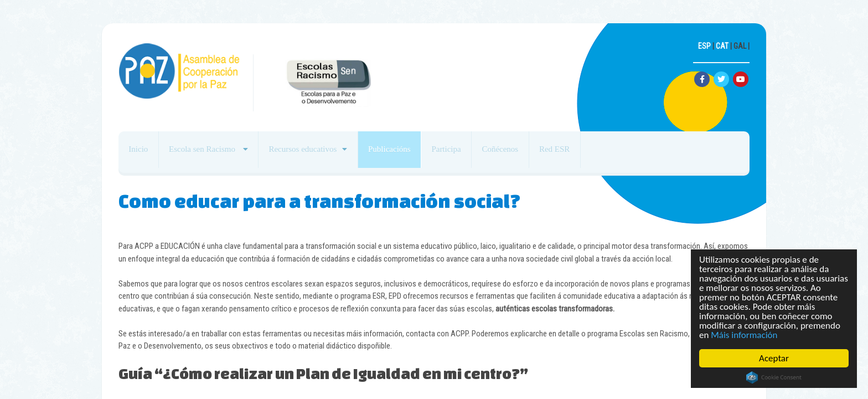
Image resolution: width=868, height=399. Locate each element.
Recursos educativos (324, 154)
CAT (722, 46)
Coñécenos (547, 154)
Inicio (143, 154)
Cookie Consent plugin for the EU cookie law (774, 377)
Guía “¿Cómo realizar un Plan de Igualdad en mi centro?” (323, 373)
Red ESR (609, 154)
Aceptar (774, 358)
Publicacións (419, 154)
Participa (484, 154)
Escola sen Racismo (216, 154)
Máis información (744, 335)
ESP (704, 46)
